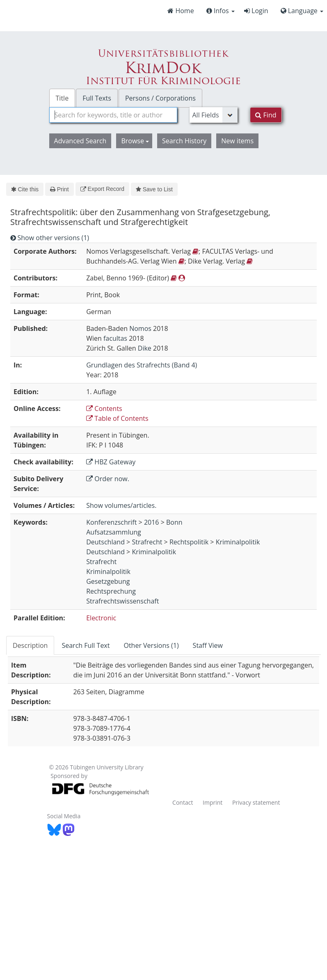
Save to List (154, 189)
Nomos (140, 328)
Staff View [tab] (208, 645)
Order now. (108, 479)
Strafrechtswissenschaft (122, 601)
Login (256, 11)
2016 (152, 522)
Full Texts (97, 98)
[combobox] (113, 115)
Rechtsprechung (111, 591)
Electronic (101, 618)
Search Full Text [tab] (86, 645)
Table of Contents (117, 418)
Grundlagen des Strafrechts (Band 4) (142, 365)
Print (59, 189)
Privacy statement (256, 802)
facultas (115, 338)
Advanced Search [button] (80, 141)
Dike (145, 348)
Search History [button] (184, 141)
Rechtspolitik (189, 542)
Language (302, 11)
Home (181, 11)
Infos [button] (221, 11)
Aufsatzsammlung (114, 532)
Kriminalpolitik (238, 542)
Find (266, 115)
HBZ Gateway (111, 462)
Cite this (25, 189)
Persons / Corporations (160, 98)
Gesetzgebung (108, 581)
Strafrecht (147, 542)
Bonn (174, 522)
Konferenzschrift (111, 522)
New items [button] (237, 141)
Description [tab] (30, 645)
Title (62, 98)
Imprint (213, 802)
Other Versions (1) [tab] (151, 645)
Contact (183, 802)
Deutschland (105, 542)
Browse (135, 141)
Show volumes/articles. (121, 505)
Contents (104, 409)
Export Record (102, 189)
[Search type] (214, 115)
